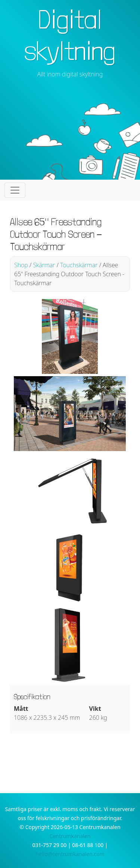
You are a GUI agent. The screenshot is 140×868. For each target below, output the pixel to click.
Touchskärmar (79, 265)
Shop (21, 265)
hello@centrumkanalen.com (70, 854)
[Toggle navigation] (15, 190)
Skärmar (44, 265)
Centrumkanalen (70, 836)
